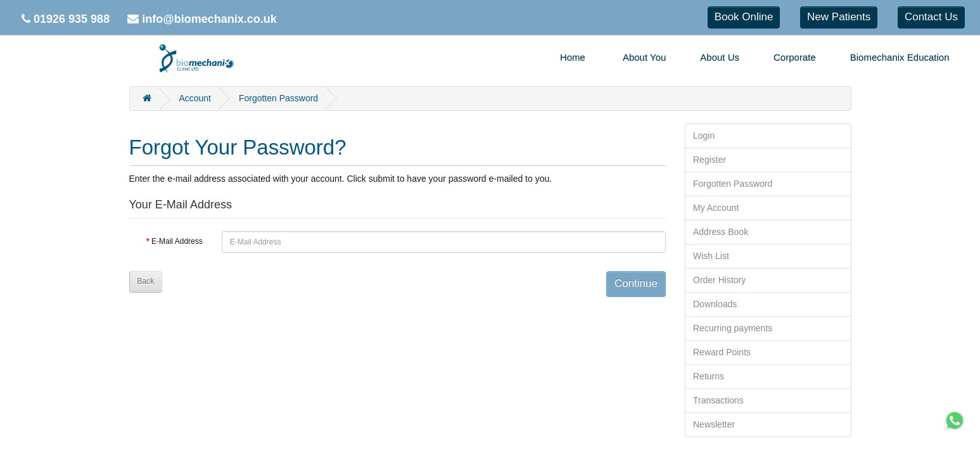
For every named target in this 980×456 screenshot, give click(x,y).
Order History (719, 280)
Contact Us (931, 17)
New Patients (839, 17)
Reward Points (722, 352)
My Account (716, 208)
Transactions (718, 400)
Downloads (715, 304)
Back (146, 281)
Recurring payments (733, 328)
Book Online (744, 17)
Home (573, 57)
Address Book (721, 232)
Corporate (795, 57)
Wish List (711, 256)
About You (644, 57)
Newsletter (714, 424)
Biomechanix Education (900, 57)
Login (704, 136)
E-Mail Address (177, 241)
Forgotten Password (278, 98)
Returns (709, 376)
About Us (720, 57)
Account (195, 98)
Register (710, 160)
